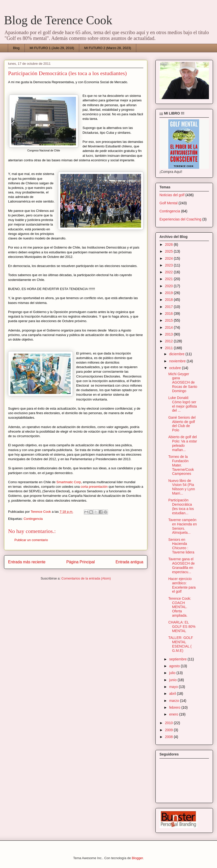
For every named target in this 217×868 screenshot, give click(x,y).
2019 (169, 293)
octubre (175, 368)
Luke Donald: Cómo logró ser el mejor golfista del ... (183, 404)
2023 (169, 265)
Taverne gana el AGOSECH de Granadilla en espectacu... (181, 565)
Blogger (137, 858)
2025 (169, 251)
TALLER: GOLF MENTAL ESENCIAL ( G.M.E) (181, 644)
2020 (169, 286)
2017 (169, 307)
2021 (169, 279)
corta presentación (94, 487)
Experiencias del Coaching (180, 219)
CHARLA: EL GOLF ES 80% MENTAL (182, 627)
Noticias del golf (172, 195)
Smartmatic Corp (69, 482)
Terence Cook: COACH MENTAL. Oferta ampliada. (180, 607)
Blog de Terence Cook (58, 20)
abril (173, 694)
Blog (16, 48)
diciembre (177, 354)
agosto (175, 666)
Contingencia (33, 519)
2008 (169, 737)
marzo (174, 701)
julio (173, 673)
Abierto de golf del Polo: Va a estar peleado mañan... (183, 443)
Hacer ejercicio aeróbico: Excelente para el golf (182, 585)
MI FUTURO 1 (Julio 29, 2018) (52, 48)
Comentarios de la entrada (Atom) (86, 578)
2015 (169, 320)
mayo (174, 687)
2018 (169, 300)
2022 (169, 272)
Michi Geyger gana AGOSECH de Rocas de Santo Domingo (183, 382)
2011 (169, 348)
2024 (169, 258)
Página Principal (81, 562)
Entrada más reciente (27, 562)
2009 (169, 730)
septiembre (178, 659)
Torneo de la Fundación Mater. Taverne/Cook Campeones (181, 465)
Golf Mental (169, 203)
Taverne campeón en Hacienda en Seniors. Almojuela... (183, 526)
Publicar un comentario (31, 540)
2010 (169, 723)
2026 (169, 244)
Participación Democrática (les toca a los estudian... (181, 506)
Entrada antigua (129, 562)
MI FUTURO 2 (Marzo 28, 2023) (108, 48)
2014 (169, 327)
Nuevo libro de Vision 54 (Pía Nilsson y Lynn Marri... (182, 487)
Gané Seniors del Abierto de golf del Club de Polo (182, 424)
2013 (169, 334)
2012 (169, 341)
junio (173, 680)
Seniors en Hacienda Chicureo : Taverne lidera (181, 546)
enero (174, 714)
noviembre (178, 361)
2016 (169, 314)
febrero (175, 707)
